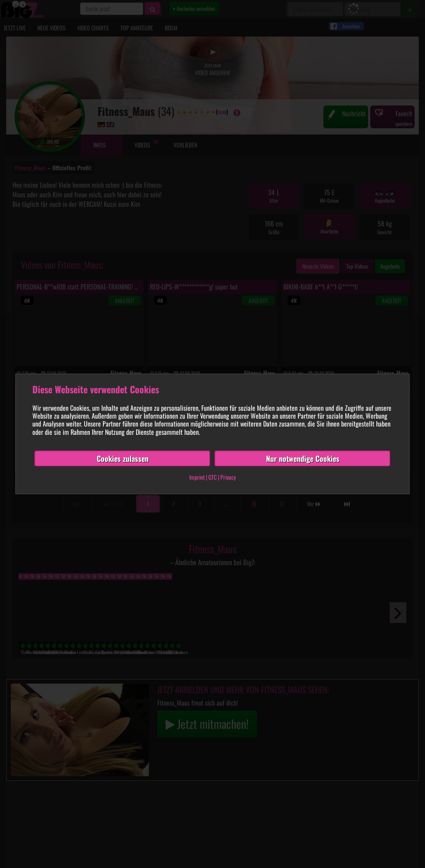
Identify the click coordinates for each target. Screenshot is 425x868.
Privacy (228, 477)
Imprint (197, 477)
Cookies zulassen (123, 459)
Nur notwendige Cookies (303, 459)
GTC (212, 477)
